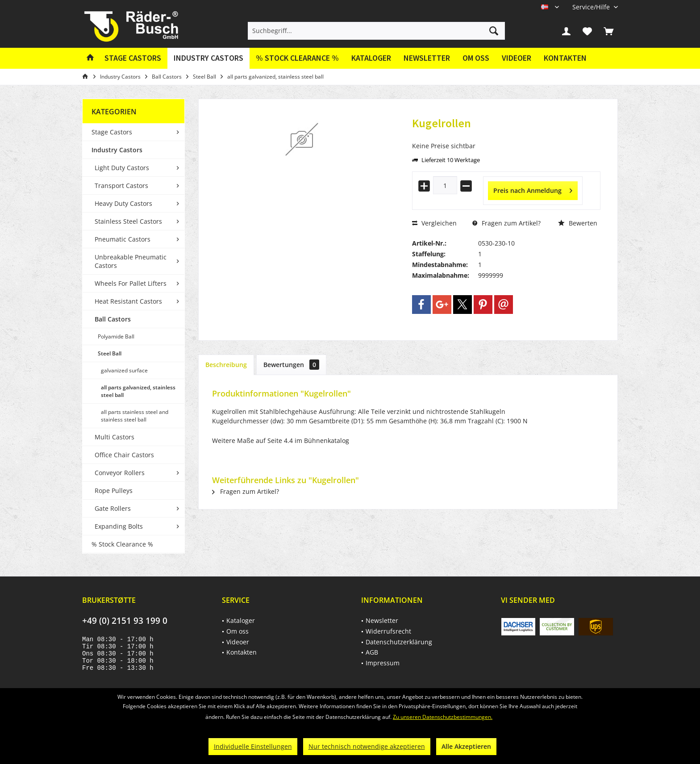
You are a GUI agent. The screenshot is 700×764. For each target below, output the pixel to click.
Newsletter (427, 58)
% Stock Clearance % (122, 544)
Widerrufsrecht (388, 631)
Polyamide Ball (116, 336)
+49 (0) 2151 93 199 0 (125, 621)
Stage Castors (112, 132)
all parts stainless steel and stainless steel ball (135, 416)
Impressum (383, 663)
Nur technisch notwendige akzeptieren (367, 746)
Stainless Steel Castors (128, 221)
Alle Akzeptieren (466, 746)
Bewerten (578, 223)
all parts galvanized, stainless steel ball (138, 391)
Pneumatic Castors (123, 239)
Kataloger (371, 58)
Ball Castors (113, 319)
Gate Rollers (113, 508)
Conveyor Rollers (120, 473)
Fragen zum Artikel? (506, 223)
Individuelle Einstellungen (253, 746)
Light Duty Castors (122, 168)
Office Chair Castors (124, 455)
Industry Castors (117, 150)
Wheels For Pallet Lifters (131, 283)
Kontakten (565, 58)
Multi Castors (115, 437)
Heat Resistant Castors (128, 301)
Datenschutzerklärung (399, 642)
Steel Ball (110, 353)
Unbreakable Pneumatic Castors (131, 261)
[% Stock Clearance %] (297, 58)
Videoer (517, 58)
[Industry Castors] (208, 58)
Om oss (476, 58)
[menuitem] (592, 7)
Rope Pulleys (114, 491)
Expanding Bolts (119, 526)
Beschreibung (226, 365)
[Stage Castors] (133, 58)
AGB (372, 652)
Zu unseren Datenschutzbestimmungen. (443, 717)
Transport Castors (121, 186)
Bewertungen (291, 365)
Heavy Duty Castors (123, 203)
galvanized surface (124, 370)
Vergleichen (434, 223)
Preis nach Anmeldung (533, 189)
